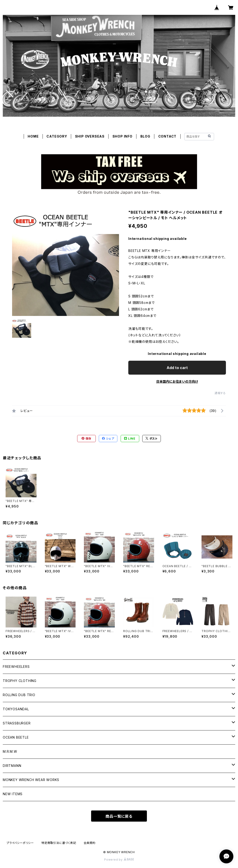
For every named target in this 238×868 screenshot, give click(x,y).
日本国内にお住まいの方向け (177, 381)
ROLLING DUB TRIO (19, 695)
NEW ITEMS (13, 794)
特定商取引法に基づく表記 (59, 843)
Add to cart (177, 368)
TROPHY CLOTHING (20, 681)
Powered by (119, 860)
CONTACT (167, 136)
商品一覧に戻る (119, 816)
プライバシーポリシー (20, 843)
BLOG (145, 136)
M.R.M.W (10, 751)
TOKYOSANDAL (16, 709)
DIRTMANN (12, 766)
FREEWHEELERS (16, 667)
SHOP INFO (122, 136)
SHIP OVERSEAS (90, 136)
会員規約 (90, 843)
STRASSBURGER (17, 723)
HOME (33, 136)
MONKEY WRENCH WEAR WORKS (31, 780)
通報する (220, 393)
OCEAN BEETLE (16, 737)
